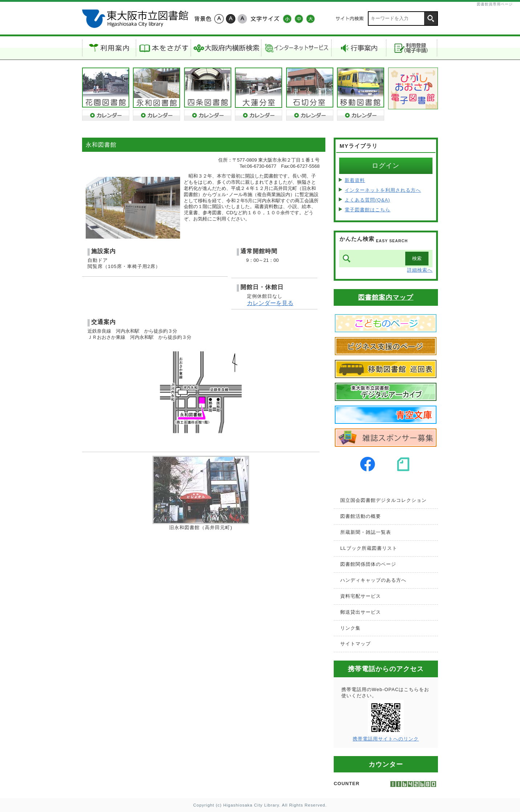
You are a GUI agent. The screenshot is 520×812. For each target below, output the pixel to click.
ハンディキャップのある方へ (373, 580)
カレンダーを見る (270, 303)
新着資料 (355, 180)
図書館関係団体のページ (368, 564)
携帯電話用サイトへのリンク (386, 739)
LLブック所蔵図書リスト (369, 548)
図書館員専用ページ (495, 4)
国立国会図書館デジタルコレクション (383, 500)
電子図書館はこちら (367, 210)
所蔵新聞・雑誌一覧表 (366, 532)
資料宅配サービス (361, 596)
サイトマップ (356, 644)
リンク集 (350, 628)
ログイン (386, 166)
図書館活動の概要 (361, 516)
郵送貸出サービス (361, 612)
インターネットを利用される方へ (383, 190)
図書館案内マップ (386, 297)
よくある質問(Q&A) (367, 200)
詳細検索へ (420, 270)
